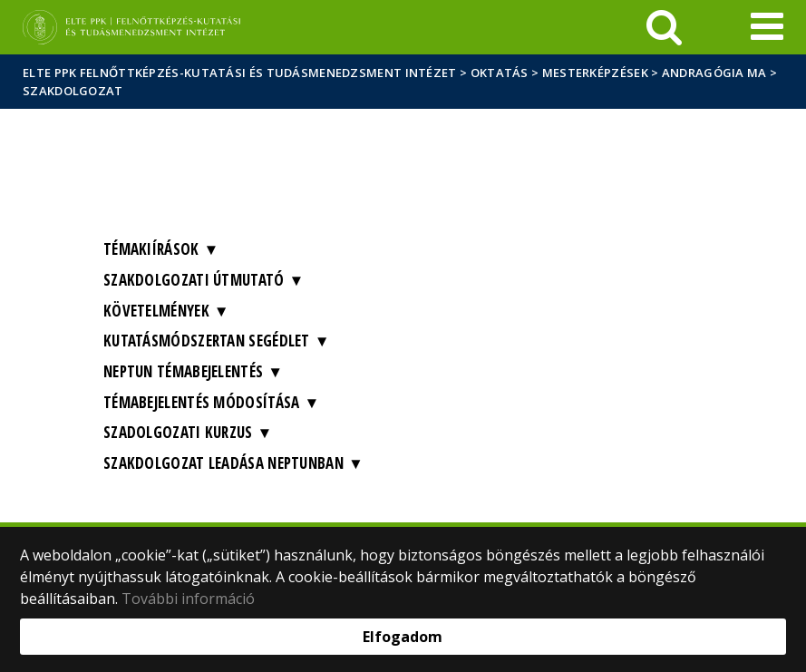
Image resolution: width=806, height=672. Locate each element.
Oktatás (500, 73)
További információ (188, 599)
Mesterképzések (595, 73)
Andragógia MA (714, 73)
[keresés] (664, 27)
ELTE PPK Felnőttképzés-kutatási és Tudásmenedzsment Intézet (240, 73)
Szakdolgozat (73, 91)
